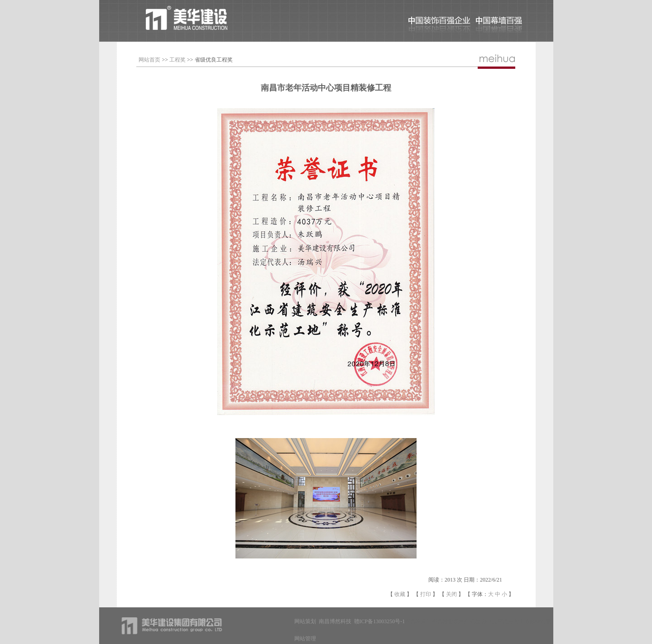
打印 (426, 594)
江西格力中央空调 (486, 621)
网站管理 (305, 639)
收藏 (400, 594)
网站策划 (305, 621)
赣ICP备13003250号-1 (380, 621)
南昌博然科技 (335, 621)
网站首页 (149, 60)
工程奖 (177, 60)
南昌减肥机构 (448, 621)
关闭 (451, 594)
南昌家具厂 (418, 621)
